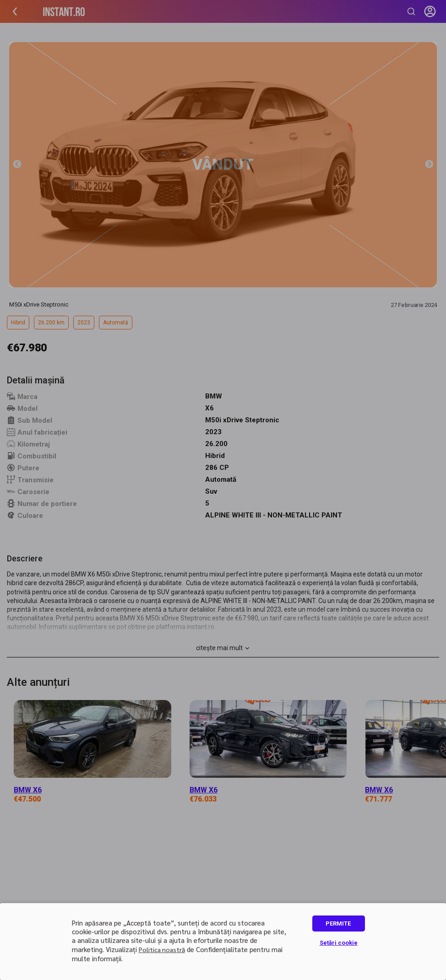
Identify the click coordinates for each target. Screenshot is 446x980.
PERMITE (338, 923)
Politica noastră (162, 949)
